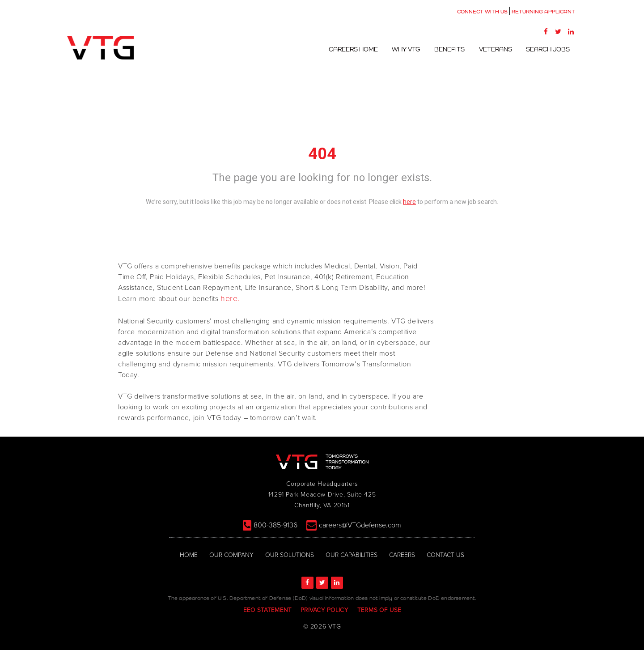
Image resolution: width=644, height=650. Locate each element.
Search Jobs (548, 49)
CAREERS (402, 555)
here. (230, 299)
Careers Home (356, 49)
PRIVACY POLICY (324, 610)
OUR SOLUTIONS (290, 555)
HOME (189, 555)
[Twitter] (558, 31)
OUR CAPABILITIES (352, 555)
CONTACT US (445, 555)
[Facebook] (546, 31)
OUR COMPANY (231, 555)
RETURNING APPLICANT (543, 12)
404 (322, 154)
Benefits (451, 49)
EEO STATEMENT (267, 610)
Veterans (496, 49)
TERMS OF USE (379, 610)
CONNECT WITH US (482, 12)
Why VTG (408, 49)
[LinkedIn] (571, 31)
